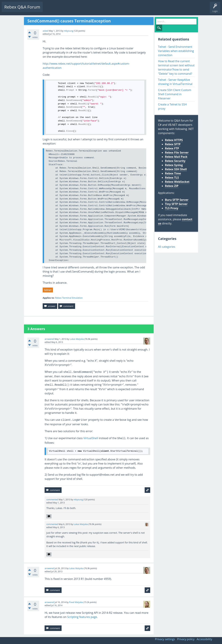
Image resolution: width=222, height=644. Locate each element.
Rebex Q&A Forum (22, 7)
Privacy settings (165, 639)
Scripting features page (82, 617)
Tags (79, 10)
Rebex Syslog (174, 165)
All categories (167, 247)
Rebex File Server (177, 153)
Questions (50, 10)
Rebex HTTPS (174, 140)
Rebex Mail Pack (176, 157)
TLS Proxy (172, 208)
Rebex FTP (172, 148)
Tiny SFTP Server (176, 204)
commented (52, 500)
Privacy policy (186, 639)
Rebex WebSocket (177, 182)
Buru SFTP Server (177, 200)
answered (49, 339)
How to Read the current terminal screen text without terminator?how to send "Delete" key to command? (176, 67)
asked (46, 31)
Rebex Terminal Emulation (69, 298)
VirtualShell (91, 438)
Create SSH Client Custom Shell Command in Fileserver (175, 94)
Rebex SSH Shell (176, 169)
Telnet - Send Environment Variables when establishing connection (176, 51)
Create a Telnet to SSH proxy (172, 106)
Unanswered (65, 10)
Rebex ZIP (172, 186)
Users (90, 10)
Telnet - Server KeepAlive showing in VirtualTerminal (175, 82)
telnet (48, 290)
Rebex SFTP (173, 144)
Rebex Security (175, 161)
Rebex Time (173, 173)
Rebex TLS (172, 178)
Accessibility (204, 639)
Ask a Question (104, 10)
